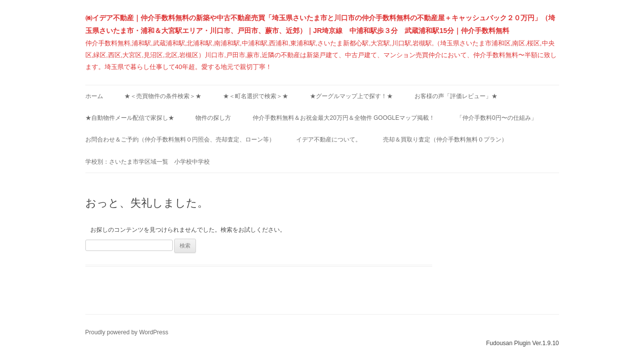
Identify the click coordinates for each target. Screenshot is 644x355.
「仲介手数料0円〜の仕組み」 (497, 118)
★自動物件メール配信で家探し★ (130, 118)
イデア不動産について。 (329, 140)
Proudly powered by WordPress (127, 332)
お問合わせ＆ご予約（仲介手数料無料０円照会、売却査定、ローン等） (180, 140)
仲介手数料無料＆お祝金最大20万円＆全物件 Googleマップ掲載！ (344, 118)
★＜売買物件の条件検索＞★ (163, 96)
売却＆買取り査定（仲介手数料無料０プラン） (445, 140)
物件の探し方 (213, 118)
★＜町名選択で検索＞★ (256, 96)
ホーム (94, 96)
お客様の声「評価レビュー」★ (456, 96)
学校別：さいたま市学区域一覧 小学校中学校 (148, 162)
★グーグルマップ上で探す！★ (351, 96)
